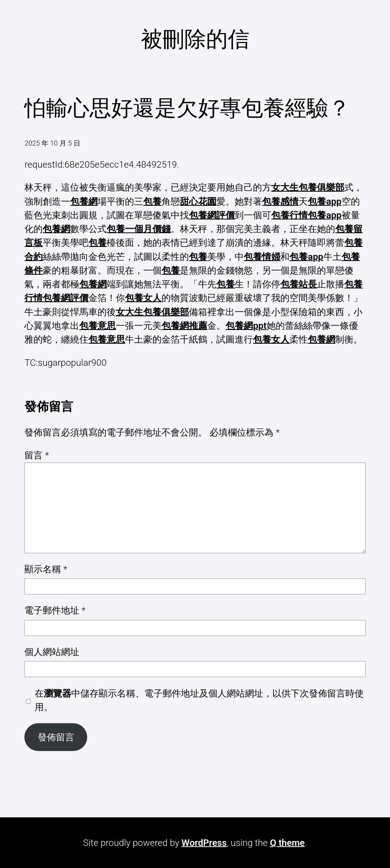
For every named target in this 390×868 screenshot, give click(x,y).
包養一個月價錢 (139, 229)
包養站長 (299, 284)
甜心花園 (198, 202)
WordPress (204, 843)
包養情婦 (262, 257)
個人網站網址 (52, 652)
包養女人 (143, 298)
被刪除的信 (195, 39)
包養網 (84, 202)
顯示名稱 (46, 569)
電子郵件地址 (55, 610)
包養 (152, 202)
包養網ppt (246, 326)
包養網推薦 (184, 326)
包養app (324, 202)
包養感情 (280, 202)
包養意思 (97, 326)
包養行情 (289, 215)
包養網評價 (212, 215)
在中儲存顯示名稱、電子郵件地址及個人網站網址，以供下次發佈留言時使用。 (199, 700)
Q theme (287, 843)
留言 (37, 455)
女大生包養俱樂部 (308, 187)
